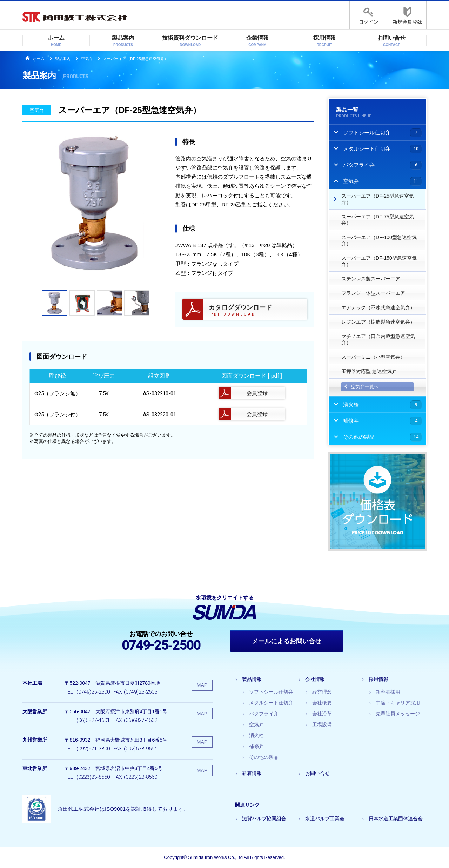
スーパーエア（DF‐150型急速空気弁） (379, 261)
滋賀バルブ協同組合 (264, 819)
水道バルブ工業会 (325, 819)
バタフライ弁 (264, 714)
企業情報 (257, 41)
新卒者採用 (388, 692)
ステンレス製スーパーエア (371, 279)
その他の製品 (264, 757)
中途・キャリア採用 (398, 703)
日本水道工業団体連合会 (396, 819)
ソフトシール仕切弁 (271, 692)
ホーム (56, 41)
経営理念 (322, 692)
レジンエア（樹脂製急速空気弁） (378, 322)
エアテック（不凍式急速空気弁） (378, 307)
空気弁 (87, 59)
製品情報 (252, 679)
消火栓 (256, 735)
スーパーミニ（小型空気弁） (373, 357)
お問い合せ (391, 41)
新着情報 (252, 773)
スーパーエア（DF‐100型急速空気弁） (379, 240)
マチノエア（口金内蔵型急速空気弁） (378, 339)
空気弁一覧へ (365, 387)
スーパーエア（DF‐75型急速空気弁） (378, 220)
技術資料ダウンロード (190, 41)
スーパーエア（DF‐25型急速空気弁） (378, 199)
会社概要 (322, 703)
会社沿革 (322, 714)
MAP (202, 685)
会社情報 (315, 679)
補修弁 (256, 746)
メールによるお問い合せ (287, 641)
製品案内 (123, 41)
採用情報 (324, 41)
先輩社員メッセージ (398, 714)
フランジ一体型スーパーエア (373, 293)
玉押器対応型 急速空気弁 (369, 371)
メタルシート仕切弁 (271, 703)
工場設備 (322, 724)
